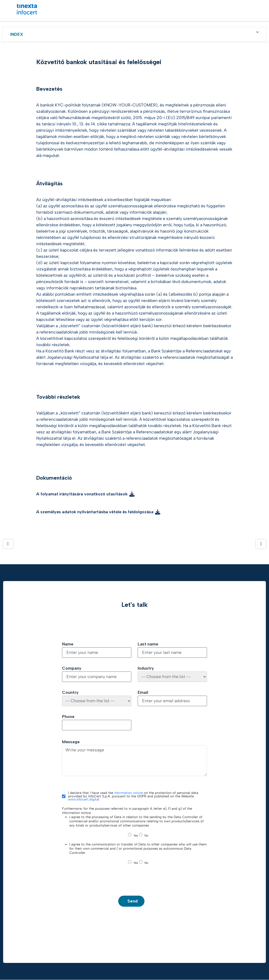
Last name (148, 644)
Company (72, 668)
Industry (146, 668)
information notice (129, 793)
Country (70, 692)
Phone (68, 717)
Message (71, 742)
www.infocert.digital (84, 799)
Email (143, 692)
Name (68, 644)
